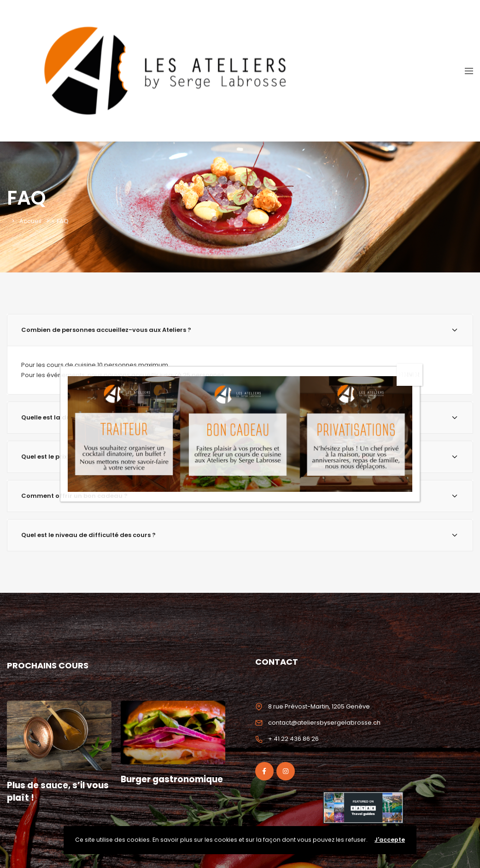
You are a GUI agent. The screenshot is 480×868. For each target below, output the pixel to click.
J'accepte (390, 840)
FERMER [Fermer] (410, 260)
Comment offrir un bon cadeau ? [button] (240, 496)
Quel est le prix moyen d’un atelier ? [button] (240, 457)
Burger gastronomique (157, 785)
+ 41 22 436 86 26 (293, 739)
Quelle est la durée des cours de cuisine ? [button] (240, 417)
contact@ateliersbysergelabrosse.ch (324, 723)
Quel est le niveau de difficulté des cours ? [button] (240, 535)
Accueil (30, 221)
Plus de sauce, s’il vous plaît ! (59, 791)
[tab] (240, 418)
